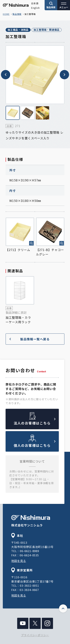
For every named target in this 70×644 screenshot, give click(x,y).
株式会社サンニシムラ (31, 521)
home (6, 14)
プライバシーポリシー (35, 635)
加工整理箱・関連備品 (47, 30)
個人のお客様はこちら (35, 444)
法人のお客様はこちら (35, 422)
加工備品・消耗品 (18, 30)
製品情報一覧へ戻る (30, 339)
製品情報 (17, 14)
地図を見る (19, 561)
